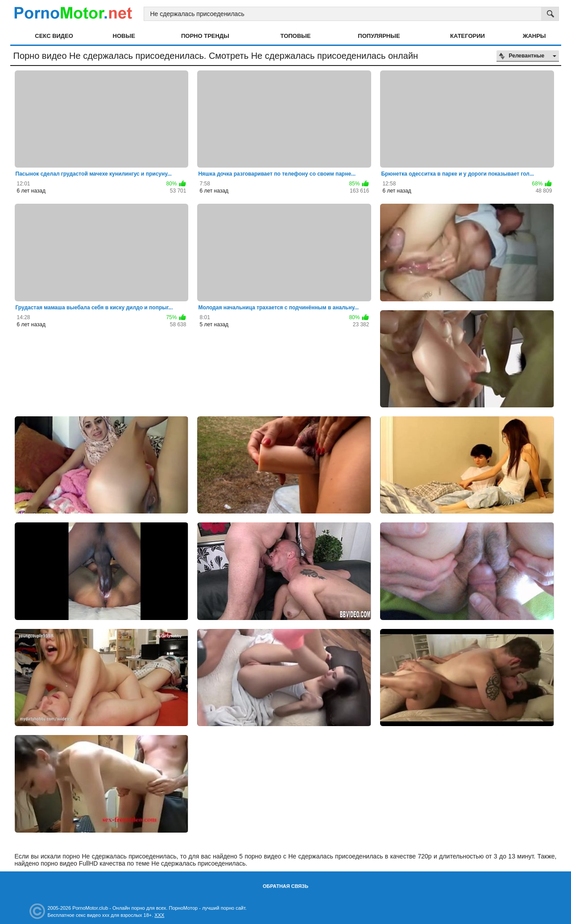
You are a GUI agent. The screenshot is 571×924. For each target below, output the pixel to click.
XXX (159, 915)
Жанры (534, 36)
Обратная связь (285, 886)
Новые (124, 36)
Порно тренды (205, 36)
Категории (468, 36)
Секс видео (54, 36)
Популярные (379, 36)
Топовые (296, 36)
